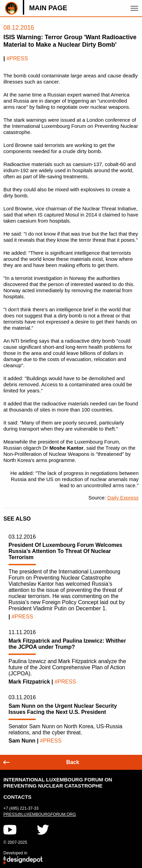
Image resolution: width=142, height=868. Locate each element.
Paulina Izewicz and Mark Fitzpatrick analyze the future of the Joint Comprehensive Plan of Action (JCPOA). (67, 667)
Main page (48, 8)
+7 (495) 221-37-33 (21, 808)
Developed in (15, 853)
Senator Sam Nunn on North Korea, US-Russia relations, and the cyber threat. (65, 729)
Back (73, 762)
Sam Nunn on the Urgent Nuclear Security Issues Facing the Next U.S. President (63, 709)
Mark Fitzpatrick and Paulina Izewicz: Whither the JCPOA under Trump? (67, 644)
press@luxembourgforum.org (40, 814)
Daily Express (123, 498)
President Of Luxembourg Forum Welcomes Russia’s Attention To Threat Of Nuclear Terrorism (65, 551)
